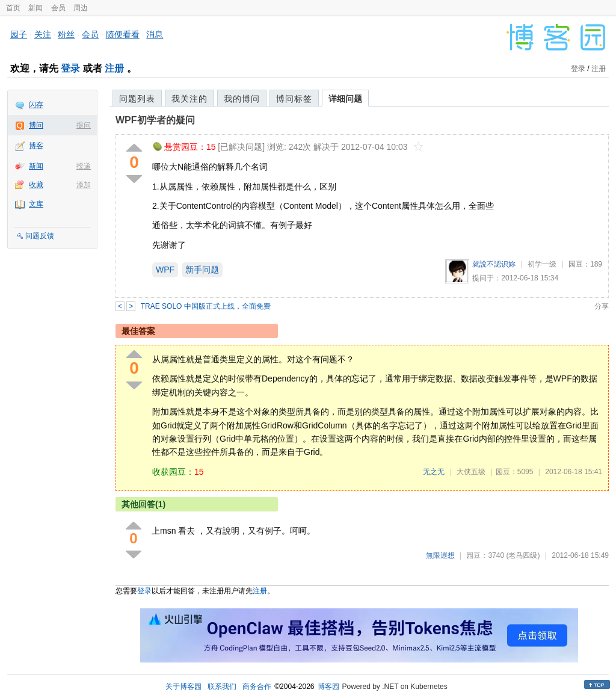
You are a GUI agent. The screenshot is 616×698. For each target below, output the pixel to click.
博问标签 (294, 99)
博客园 (328, 687)
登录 (70, 68)
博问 (36, 125)
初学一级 (542, 264)
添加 (84, 185)
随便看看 (123, 34)
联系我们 (222, 687)
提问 (84, 125)
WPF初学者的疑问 (155, 120)
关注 (43, 34)
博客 (36, 146)
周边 (81, 8)
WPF (165, 270)
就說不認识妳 (494, 264)
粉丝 (66, 34)
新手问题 (202, 270)
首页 (13, 8)
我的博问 (242, 99)
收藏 (36, 185)
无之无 (434, 472)
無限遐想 (440, 555)
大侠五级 (471, 472)
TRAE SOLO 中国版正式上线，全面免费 (206, 306)
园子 (19, 34)
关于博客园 (183, 687)
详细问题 (345, 99)
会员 (58, 8)
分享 (602, 306)
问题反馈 (40, 236)
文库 (36, 204)
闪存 (36, 105)
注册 (114, 68)
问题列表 (137, 99)
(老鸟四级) (523, 555)
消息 (155, 34)
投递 (84, 166)
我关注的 (189, 99)
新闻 (35, 8)
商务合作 (257, 687)
